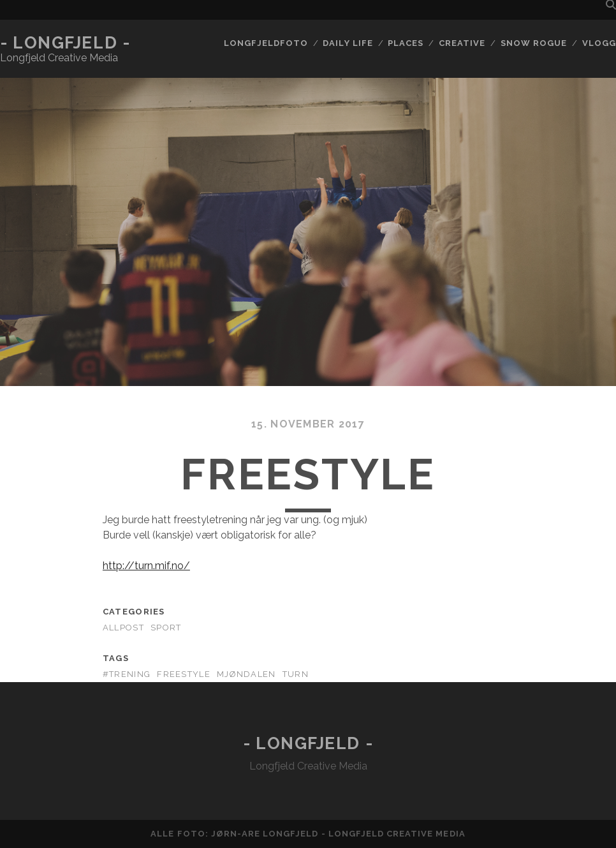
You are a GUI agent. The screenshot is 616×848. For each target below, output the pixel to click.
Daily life (348, 43)
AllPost (123, 628)
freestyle (184, 674)
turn (296, 674)
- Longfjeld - (65, 43)
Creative (462, 43)
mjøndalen (246, 674)
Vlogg (599, 43)
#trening (127, 674)
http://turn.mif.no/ (146, 566)
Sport (166, 628)
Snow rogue (534, 43)
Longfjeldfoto (266, 43)
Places (406, 43)
